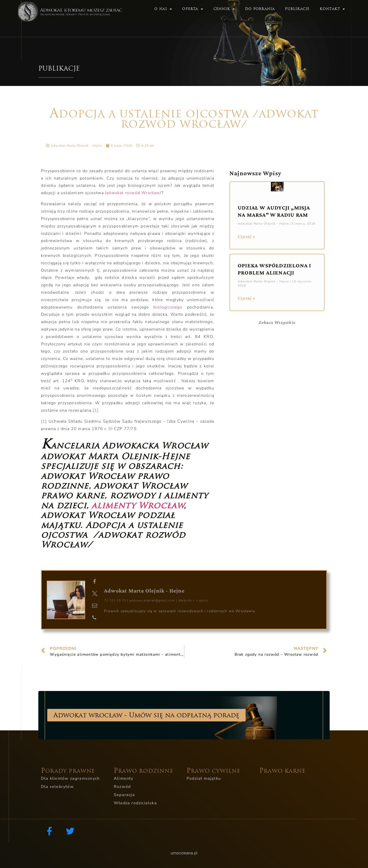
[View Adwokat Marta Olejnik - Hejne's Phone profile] (95, 618)
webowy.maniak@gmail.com (152, 600)
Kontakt (332, 9)
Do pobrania (260, 9)
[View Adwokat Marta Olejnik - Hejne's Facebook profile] (95, 582)
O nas (163, 9)
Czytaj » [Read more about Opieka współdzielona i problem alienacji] (247, 298)
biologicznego (170, 307)
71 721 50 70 (115, 600)
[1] (96, 410)
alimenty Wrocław (138, 506)
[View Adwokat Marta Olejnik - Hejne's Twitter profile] (95, 594)
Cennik (224, 9)
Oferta (193, 9)
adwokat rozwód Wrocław (133, 193)
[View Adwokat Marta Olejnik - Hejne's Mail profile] (95, 606)
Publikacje (297, 9)
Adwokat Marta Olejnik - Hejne (144, 591)
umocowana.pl (184, 853)
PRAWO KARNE (282, 778)
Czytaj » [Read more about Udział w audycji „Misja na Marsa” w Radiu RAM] (247, 236)
